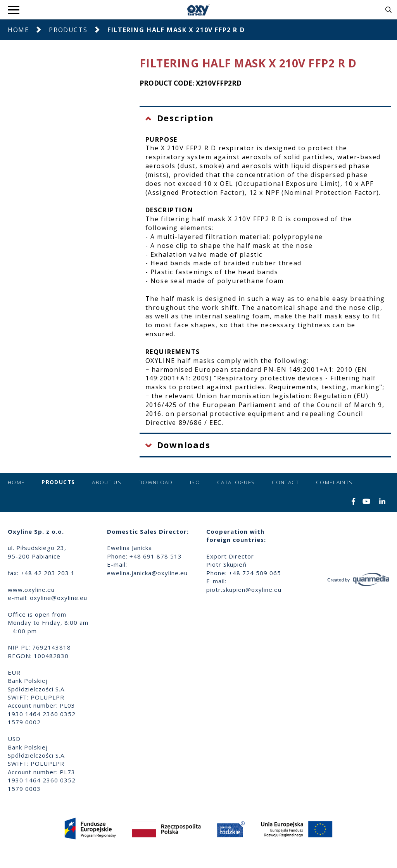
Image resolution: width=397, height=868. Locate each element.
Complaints (334, 482)
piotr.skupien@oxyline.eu (244, 590)
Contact (285, 482)
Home (18, 30)
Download (156, 482)
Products (68, 30)
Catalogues (236, 482)
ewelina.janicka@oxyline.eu (147, 573)
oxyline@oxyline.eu (59, 598)
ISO (195, 482)
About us (107, 482)
